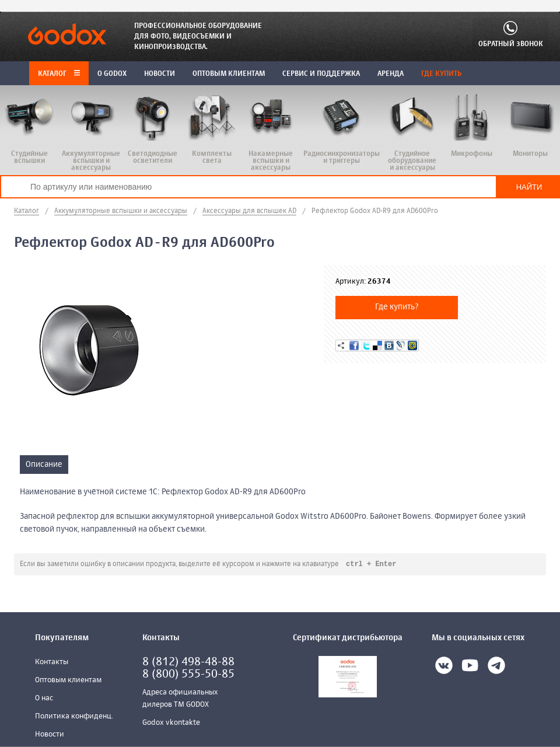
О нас (44, 699)
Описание (44, 465)
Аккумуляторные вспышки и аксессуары (121, 211)
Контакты (52, 663)
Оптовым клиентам (68, 681)
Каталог (59, 74)
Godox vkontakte (171, 723)
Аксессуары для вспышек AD (249, 211)
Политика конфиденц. (74, 717)
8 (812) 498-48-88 (188, 663)
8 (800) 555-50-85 (188, 675)
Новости (50, 735)
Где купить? (397, 307)
